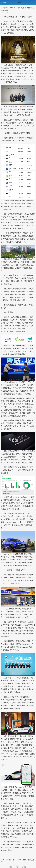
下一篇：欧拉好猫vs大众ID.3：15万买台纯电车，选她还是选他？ (17, 861)
